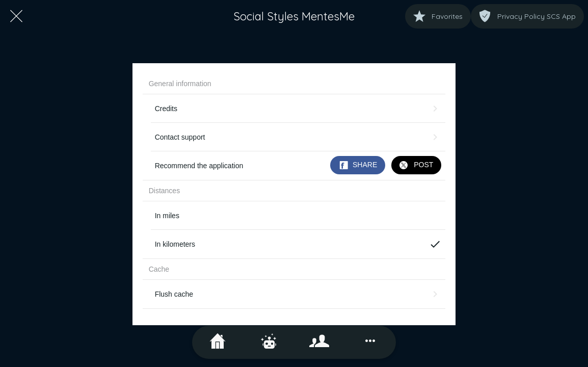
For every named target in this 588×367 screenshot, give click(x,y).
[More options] (370, 342)
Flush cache (298, 294)
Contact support (298, 137)
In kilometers (298, 244)
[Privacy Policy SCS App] (527, 16)
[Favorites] (438, 16)
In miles (167, 216)
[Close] (16, 16)
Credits (298, 109)
